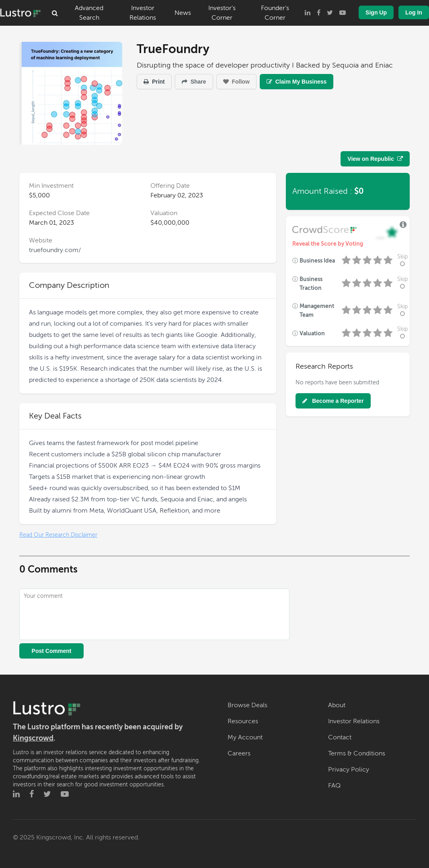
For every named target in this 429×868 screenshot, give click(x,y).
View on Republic (375, 159)
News (183, 13)
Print (154, 82)
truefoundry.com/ (55, 250)
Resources (243, 721)
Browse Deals (247, 705)
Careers (239, 753)
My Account (245, 737)
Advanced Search (89, 13)
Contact (340, 737)
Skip (402, 260)
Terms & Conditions (357, 753)
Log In (414, 12)
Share (194, 82)
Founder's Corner (275, 13)
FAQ (334, 786)
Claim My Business (297, 82)
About (337, 705)
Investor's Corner (222, 13)
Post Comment (52, 651)
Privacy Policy (349, 770)
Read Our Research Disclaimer (58, 535)
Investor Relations (143, 13)
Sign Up (376, 12)
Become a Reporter (333, 401)
